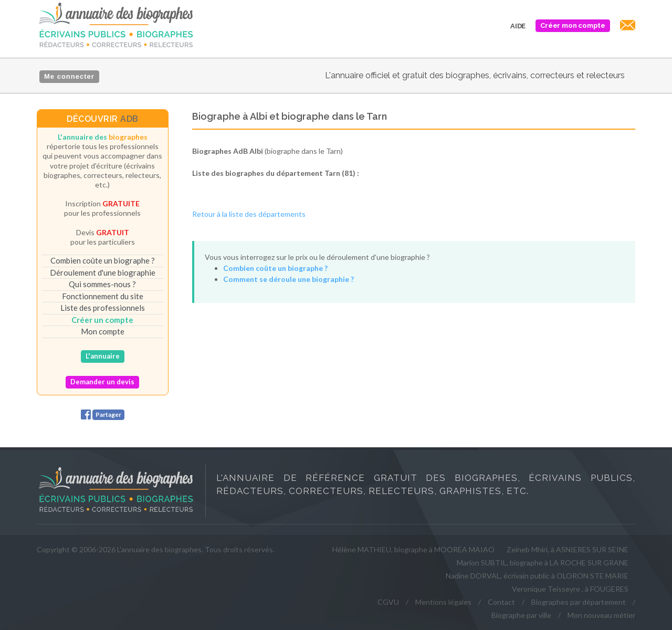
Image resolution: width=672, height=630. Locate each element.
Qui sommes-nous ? (102, 284)
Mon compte (103, 331)
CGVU (388, 602)
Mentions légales (443, 602)
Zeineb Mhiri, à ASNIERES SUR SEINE (568, 549)
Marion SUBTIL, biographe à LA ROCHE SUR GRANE (543, 563)
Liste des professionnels (103, 308)
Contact (501, 602)
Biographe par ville (521, 615)
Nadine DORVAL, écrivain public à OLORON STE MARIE (537, 576)
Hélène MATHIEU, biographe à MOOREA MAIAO (413, 549)
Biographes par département (579, 602)
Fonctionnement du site (103, 296)
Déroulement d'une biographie (103, 272)
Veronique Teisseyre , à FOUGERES (570, 589)
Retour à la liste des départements (249, 214)
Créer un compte (102, 320)
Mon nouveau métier (601, 615)
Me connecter (69, 76)
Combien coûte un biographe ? (103, 260)
